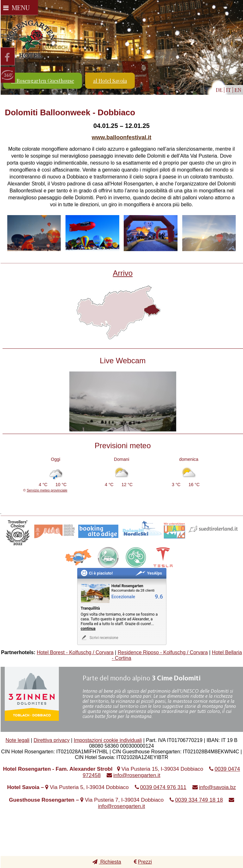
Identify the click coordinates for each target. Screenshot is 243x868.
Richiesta (107, 862)
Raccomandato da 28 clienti (133, 591)
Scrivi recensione (100, 638)
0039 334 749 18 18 (199, 800)
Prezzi (143, 862)
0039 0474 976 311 (163, 787)
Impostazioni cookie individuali (108, 740)
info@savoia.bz (218, 787)
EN (238, 90)
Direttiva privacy (52, 740)
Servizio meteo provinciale (47, 490)
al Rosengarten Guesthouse (43, 81)
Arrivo (123, 273)
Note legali (18, 740)
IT (228, 90)
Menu (16, 7)
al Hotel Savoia (110, 81)
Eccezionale (123, 597)
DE (219, 90)
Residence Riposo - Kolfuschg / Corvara (163, 652)
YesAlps (149, 573)
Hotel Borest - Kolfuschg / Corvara (75, 652)
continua (88, 629)
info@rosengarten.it (137, 775)
